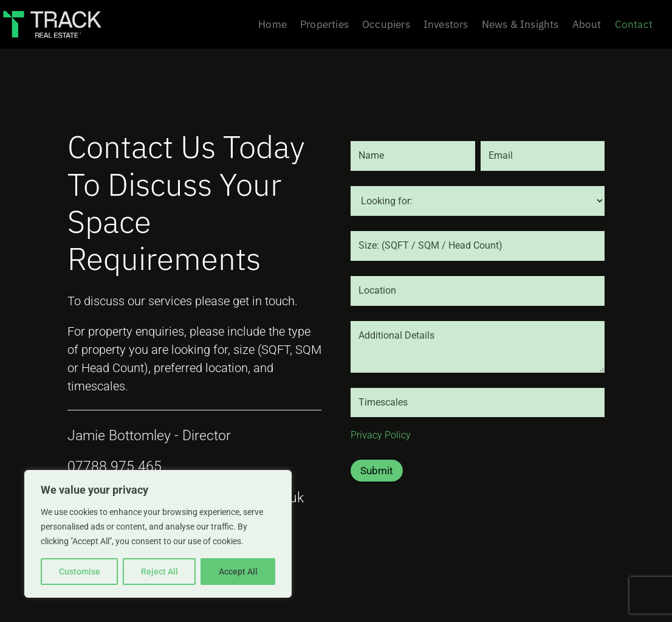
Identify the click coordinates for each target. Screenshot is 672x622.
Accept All (238, 572)
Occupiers (386, 26)
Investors (446, 26)
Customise (80, 572)
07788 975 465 (115, 467)
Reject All (159, 572)
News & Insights (520, 26)
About (587, 26)
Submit (377, 471)
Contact (634, 26)
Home (273, 26)
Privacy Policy (381, 435)
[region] (158, 534)
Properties (324, 26)
